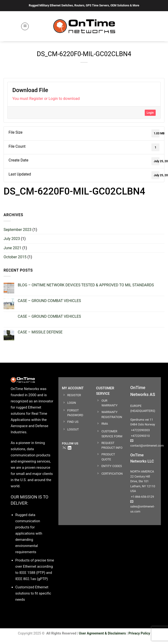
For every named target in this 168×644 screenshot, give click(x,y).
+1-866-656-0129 (142, 497)
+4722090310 (140, 436)
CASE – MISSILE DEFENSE (40, 332)
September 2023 (18, 230)
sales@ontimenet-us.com (142, 507)
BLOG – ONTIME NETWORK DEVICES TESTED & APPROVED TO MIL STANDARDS (86, 285)
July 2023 (12, 239)
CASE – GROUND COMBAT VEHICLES (49, 301)
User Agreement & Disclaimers (102, 633)
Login (150, 113)
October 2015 (15, 257)
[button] (25, 26)
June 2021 (12, 248)
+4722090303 (140, 430)
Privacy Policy (139, 633)
